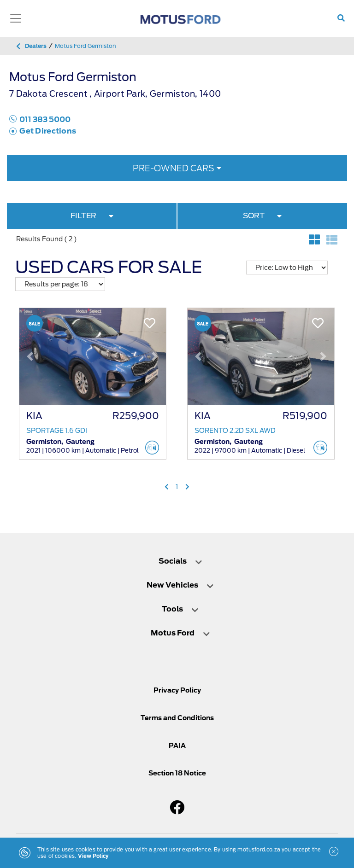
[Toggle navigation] (16, 18)
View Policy (93, 856)
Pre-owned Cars (174, 168)
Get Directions (43, 131)
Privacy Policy (177, 690)
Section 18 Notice (177, 773)
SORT (262, 216)
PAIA (177, 746)
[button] (30, 356)
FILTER (92, 216)
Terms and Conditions (177, 718)
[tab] (177, 561)
